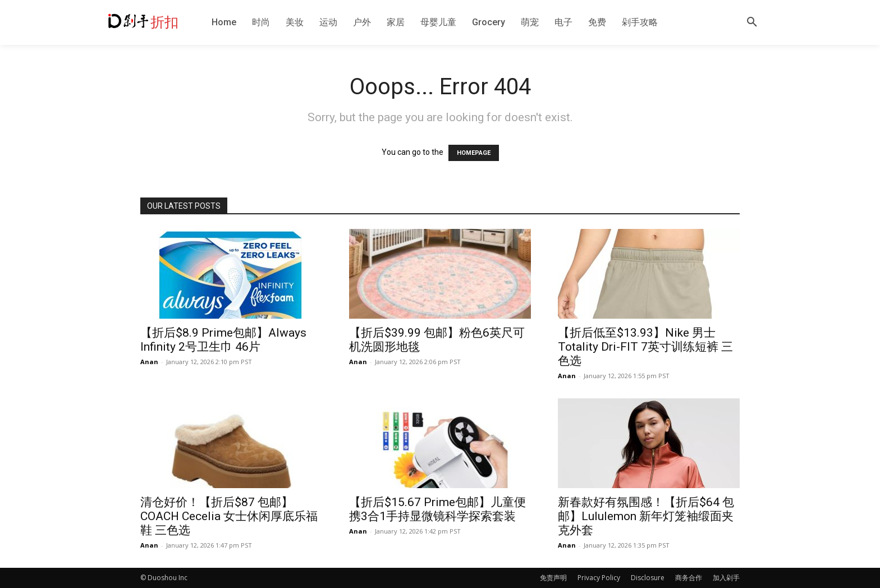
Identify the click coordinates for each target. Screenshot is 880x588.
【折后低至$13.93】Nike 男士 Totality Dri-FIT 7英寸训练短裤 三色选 (645, 347)
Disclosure (648, 578)
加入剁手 (726, 578)
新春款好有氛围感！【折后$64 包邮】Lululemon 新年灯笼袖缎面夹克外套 (646, 516)
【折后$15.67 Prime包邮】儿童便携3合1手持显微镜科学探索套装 (437, 509)
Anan (149, 362)
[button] (752, 22)
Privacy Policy (599, 578)
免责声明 (553, 578)
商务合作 (689, 578)
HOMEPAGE (474, 153)
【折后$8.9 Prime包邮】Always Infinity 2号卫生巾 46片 (223, 340)
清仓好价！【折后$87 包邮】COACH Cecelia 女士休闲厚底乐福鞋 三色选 (229, 516)
